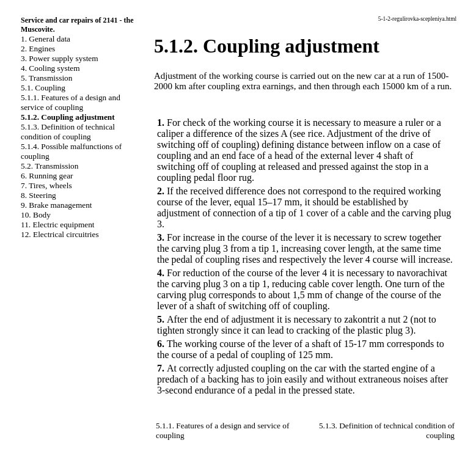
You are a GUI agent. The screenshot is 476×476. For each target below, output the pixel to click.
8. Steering (38, 195)
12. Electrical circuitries (60, 234)
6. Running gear (47, 176)
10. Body (36, 215)
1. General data (46, 39)
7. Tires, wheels (46, 185)
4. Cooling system (50, 68)
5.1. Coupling (43, 88)
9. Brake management (57, 205)
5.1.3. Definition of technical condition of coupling (68, 132)
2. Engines (38, 49)
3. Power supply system (60, 58)
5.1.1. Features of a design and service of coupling (71, 102)
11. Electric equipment (58, 225)
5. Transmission (46, 78)
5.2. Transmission (49, 166)
